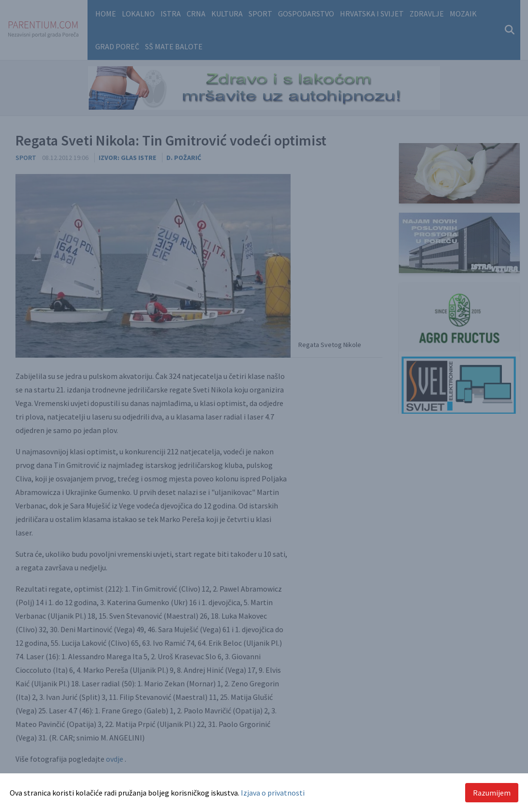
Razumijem (492, 793)
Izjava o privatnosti (273, 793)
